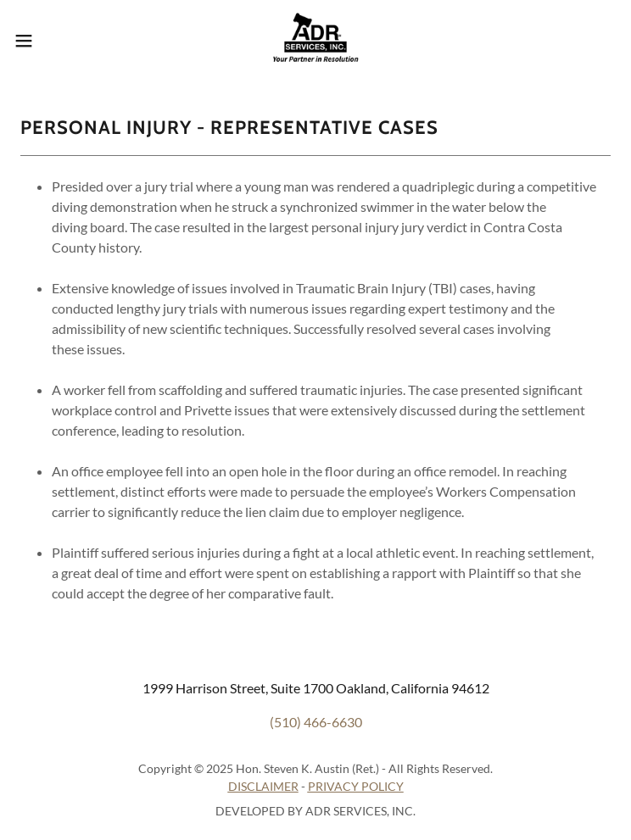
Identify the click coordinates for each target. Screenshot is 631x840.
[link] (315, 41)
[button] (53, 41)
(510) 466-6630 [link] (316, 722)
